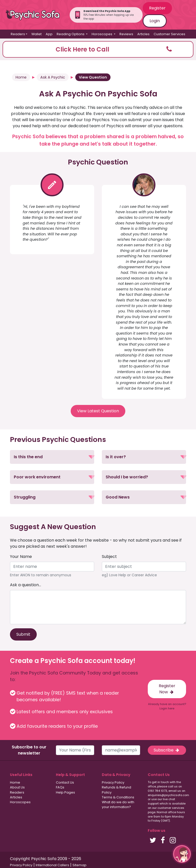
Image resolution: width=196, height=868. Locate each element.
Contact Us (65, 782)
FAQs (60, 787)
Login (155, 21)
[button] (98, 49)
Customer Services (169, 34)
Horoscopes (20, 802)
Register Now (167, 689)
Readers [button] (18, 34)
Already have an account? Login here (167, 706)
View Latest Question (98, 411)
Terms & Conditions (118, 797)
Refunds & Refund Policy (117, 790)
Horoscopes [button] (102, 34)
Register (157, 8)
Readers (17, 792)
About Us (17, 787)
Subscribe (167, 750)
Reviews (126, 34)
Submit (23, 634)
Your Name (21, 557)
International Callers (52, 865)
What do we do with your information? (118, 805)
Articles (143, 34)
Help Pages (65, 792)
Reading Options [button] (71, 34)
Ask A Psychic (53, 77)
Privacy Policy (113, 782)
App (49, 34)
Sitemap (79, 865)
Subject (109, 557)
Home (21, 77)
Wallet (36, 34)
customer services (171, 808)
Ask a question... (26, 585)
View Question (93, 77)
